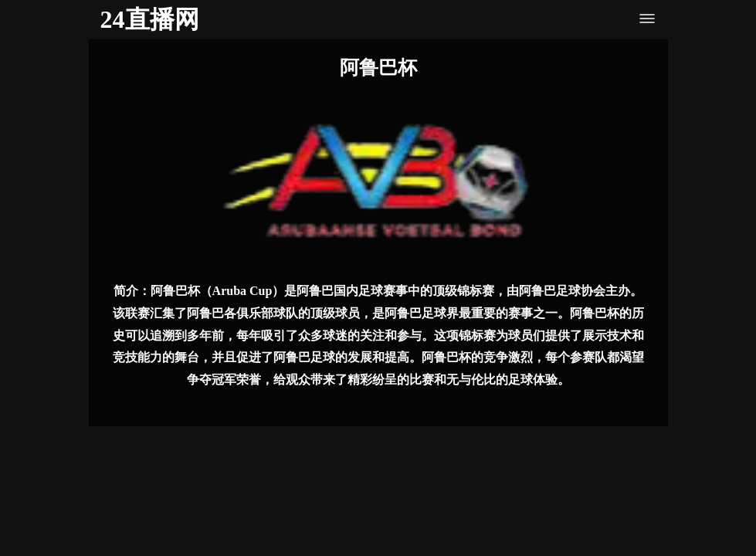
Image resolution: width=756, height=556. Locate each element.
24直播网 (150, 19)
